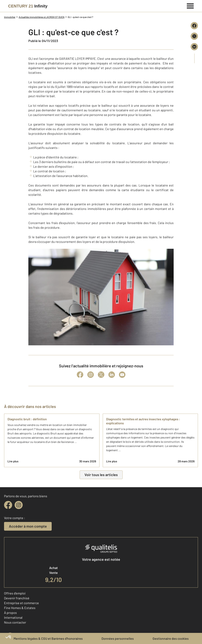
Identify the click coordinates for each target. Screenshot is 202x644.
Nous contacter (15, 622)
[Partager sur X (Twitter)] (194, 36)
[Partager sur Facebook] (194, 26)
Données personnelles (118, 638)
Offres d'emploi (15, 593)
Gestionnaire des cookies (171, 638)
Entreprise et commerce (21, 603)
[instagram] (19, 505)
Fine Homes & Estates (20, 608)
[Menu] (190, 5)
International (13, 617)
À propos (10, 613)
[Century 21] (28, 6)
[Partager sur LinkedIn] (194, 47)
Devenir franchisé (17, 598)
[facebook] (8, 505)
